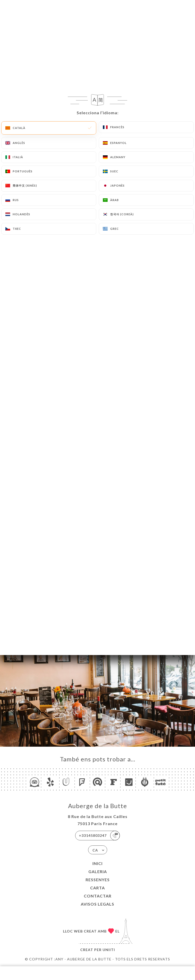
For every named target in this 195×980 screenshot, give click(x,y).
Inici (97, 863)
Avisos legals (97, 904)
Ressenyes (98, 880)
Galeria (98, 871)
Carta (97, 888)
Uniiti (109, 950)
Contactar (98, 896)
